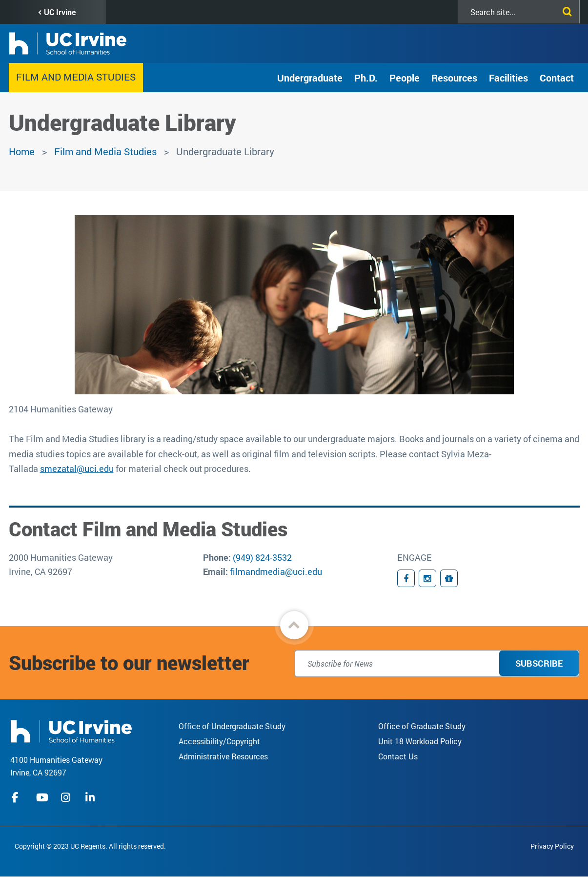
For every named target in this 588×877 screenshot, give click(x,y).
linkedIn (91, 797)
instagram (67, 797)
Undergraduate (310, 78)
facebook (18, 797)
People (405, 78)
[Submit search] (565, 10)
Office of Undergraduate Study (232, 726)
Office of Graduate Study (422, 726)
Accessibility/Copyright (219, 741)
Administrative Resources (223, 756)
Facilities (508, 78)
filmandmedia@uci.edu (276, 571)
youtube (42, 797)
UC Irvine (60, 12)
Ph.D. (366, 78)
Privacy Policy (552, 846)
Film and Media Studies (76, 77)
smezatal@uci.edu (77, 469)
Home (22, 151)
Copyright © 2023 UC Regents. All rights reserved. (90, 846)
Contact (557, 78)
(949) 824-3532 (262, 557)
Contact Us (398, 756)
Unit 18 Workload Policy (420, 741)
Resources (454, 78)
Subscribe (539, 663)
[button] (294, 625)
